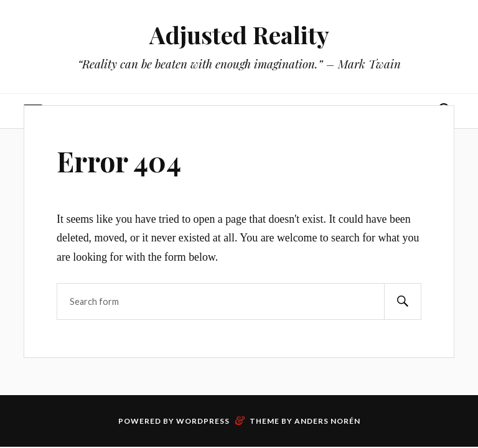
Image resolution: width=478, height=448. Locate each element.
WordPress (203, 421)
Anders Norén (327, 421)
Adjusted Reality (239, 35)
